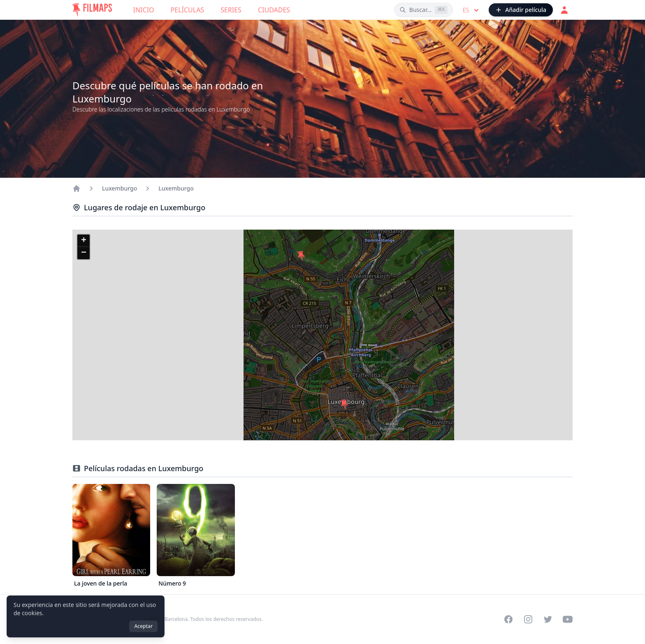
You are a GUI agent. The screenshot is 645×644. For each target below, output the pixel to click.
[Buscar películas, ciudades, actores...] (423, 10)
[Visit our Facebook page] (508, 619)
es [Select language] (472, 10)
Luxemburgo (119, 188)
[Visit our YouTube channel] (568, 619)
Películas (188, 10)
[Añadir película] (521, 10)
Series (231, 10)
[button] (344, 405)
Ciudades (274, 10)
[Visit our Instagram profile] (528, 619)
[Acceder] (564, 10)
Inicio (144, 10)
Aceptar (143, 626)
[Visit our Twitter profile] (548, 619)
